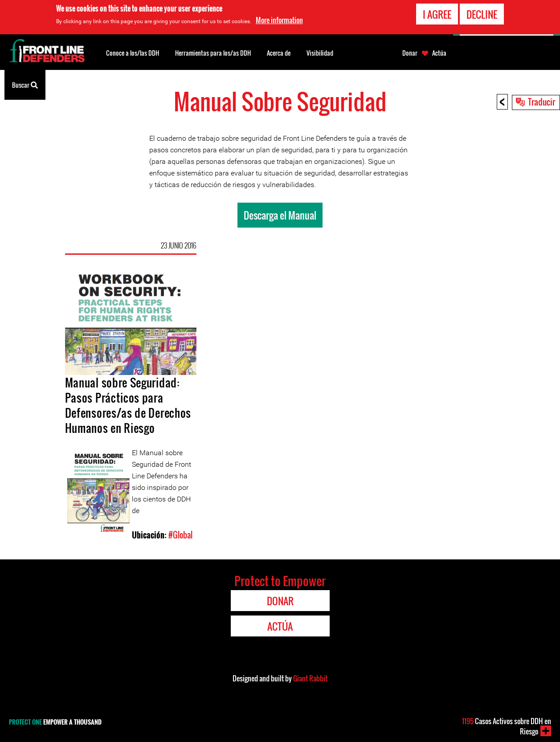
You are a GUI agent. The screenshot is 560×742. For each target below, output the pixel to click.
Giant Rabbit (310, 678)
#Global (180, 535)
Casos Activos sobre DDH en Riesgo (507, 726)
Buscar (25, 84)
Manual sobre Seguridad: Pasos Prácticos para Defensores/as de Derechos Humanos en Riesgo (128, 405)
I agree (437, 14)
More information (279, 20)
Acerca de (279, 53)
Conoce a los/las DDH (133, 53)
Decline (482, 14)
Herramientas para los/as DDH (213, 53)
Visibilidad (320, 53)
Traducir (542, 102)
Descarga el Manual (280, 215)
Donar (410, 53)
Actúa (439, 53)
